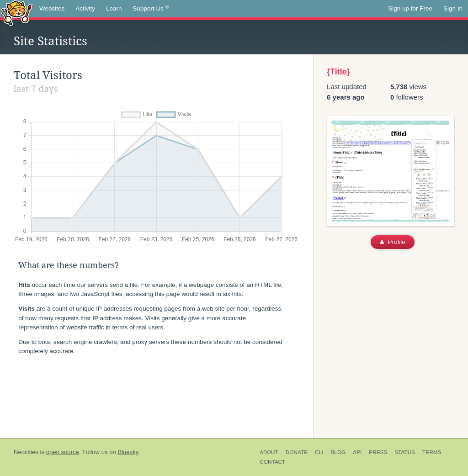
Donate (297, 452)
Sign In (453, 8)
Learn (114, 8)
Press (378, 452)
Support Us (151, 9)
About (269, 452)
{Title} (338, 72)
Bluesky (128, 452)
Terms (432, 452)
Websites (52, 8)
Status (405, 452)
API (357, 452)
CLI (319, 452)
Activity (85, 8)
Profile (393, 242)
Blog (338, 452)
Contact (272, 462)
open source (63, 452)
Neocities (26, 452)
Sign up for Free (410, 8)
